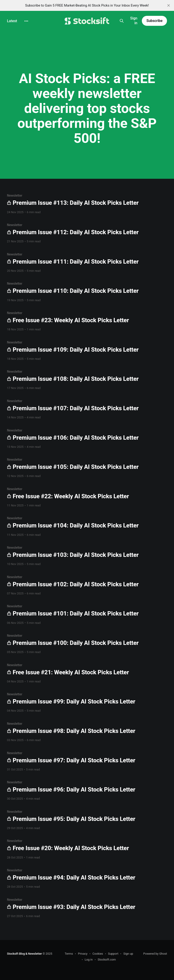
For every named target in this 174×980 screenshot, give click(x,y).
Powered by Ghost (155, 954)
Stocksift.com (107, 960)
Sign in (134, 21)
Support (113, 954)
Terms (69, 954)
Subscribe (154, 21)
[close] (169, 5)
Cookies (98, 954)
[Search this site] (122, 21)
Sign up (128, 954)
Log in (89, 960)
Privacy (83, 954)
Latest (12, 21)
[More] (26, 21)
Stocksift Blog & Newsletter (24, 954)
